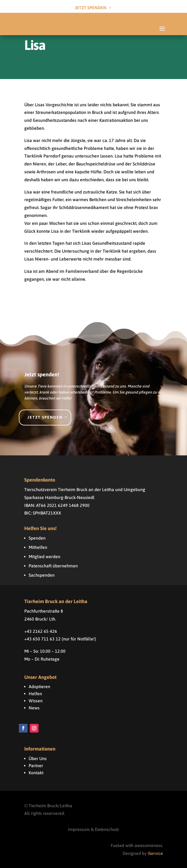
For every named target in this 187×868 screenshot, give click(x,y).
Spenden (37, 538)
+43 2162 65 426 (41, 631)
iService (155, 853)
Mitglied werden (44, 557)
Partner (36, 766)
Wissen (36, 701)
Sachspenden (42, 575)
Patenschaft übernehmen (53, 566)
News (34, 708)
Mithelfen (38, 547)
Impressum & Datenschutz (93, 829)
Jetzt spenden (45, 417)
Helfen (35, 694)
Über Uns (38, 758)
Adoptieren (39, 686)
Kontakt (36, 773)
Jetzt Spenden (91, 8)
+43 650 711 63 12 (42, 639)
